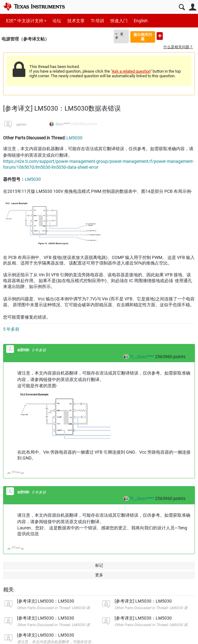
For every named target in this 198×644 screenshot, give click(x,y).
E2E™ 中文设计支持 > (26, 21)
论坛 (57, 21)
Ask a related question (131, 71)
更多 (119, 36)
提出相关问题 (143, 37)
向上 (9, 474)
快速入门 (119, 21)
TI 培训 (97, 21)
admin (21, 125)
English (141, 21)
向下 (22, 474)
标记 (99, 565)
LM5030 (74, 138)
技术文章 (76, 21)
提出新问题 (160, 36)
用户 (193, 7)
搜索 (182, 7)
